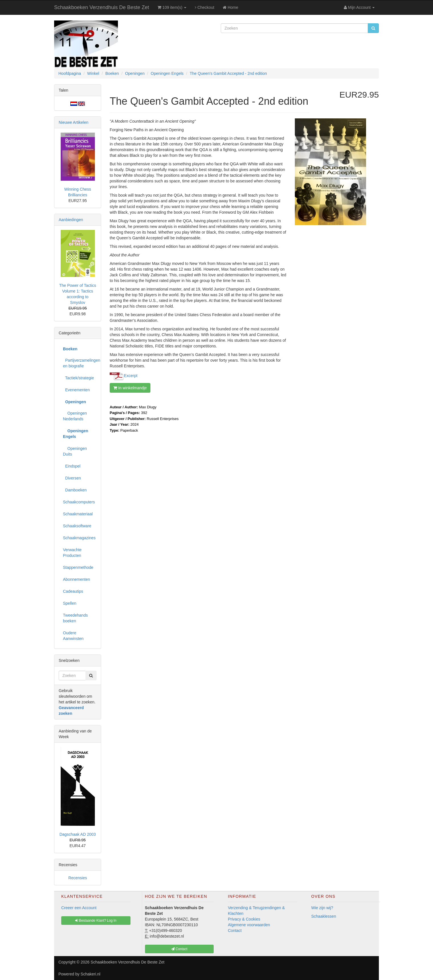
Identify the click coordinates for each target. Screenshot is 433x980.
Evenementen (76, 390)
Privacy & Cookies (244, 919)
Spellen (70, 603)
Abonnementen (76, 579)
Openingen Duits (75, 451)
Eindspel (72, 466)
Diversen (72, 478)
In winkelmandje (130, 388)
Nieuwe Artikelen (73, 122)
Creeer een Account (79, 908)
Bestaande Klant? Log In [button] (96, 921)
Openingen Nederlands (75, 416)
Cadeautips (73, 591)
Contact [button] (179, 949)
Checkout (205, 7)
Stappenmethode (78, 567)
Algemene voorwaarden (249, 925)
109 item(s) (172, 7)
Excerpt (131, 375)
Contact (235, 930)
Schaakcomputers (79, 502)
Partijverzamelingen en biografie (80, 363)
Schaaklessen (324, 916)
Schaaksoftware (77, 526)
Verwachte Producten (72, 553)
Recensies (78, 878)
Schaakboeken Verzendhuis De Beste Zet (102, 7)
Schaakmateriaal (78, 514)
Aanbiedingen (71, 220)
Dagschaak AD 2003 (78, 834)
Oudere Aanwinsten (73, 636)
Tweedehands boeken (75, 618)
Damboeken (75, 490)
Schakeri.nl (90, 974)
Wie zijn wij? (322, 908)
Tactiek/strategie (78, 378)
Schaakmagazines (79, 538)
